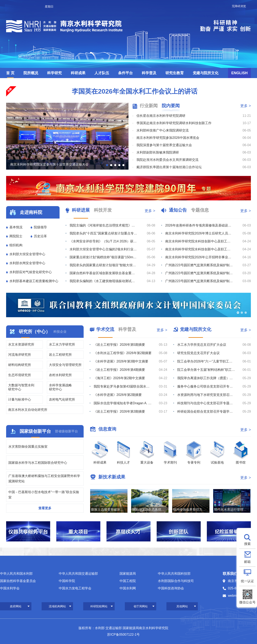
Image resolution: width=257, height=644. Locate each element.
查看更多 (45, 508)
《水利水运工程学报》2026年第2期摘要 (123, 353)
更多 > (246, 106)
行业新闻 (149, 106)
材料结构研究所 (20, 365)
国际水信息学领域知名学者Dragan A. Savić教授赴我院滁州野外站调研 (123, 403)
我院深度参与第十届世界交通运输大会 (164, 145)
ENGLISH (239, 73)
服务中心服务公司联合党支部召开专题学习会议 (206, 386)
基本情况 (16, 227)
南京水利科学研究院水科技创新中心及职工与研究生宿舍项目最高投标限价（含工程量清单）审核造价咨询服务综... (199, 241)
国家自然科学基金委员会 (18, 581)
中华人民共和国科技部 (174, 574)
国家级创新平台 (35, 431)
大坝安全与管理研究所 (65, 365)
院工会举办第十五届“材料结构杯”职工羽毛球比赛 (206, 370)
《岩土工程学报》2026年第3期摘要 (119, 411)
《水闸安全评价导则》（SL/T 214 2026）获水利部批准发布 (103, 241)
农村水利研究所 (60, 375)
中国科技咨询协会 (171, 588)
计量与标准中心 (20, 399)
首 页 (10, 73)
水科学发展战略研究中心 (60, 387)
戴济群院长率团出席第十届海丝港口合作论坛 (169, 167)
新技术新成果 (112, 477)
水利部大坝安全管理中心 (27, 254)
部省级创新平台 (66, 431)
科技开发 (103, 210)
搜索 (247, 544)
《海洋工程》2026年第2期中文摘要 (119, 378)
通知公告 (178, 210)
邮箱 (247, 562)
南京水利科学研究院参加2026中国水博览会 (168, 138)
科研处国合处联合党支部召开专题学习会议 (206, 411)
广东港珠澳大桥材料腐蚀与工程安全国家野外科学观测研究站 (44, 479)
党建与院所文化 (206, 73)
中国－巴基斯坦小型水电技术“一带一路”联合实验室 (44, 495)
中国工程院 (128, 581)
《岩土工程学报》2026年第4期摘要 (119, 370)
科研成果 (78, 73)
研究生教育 (175, 73)
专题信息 (200, 210)
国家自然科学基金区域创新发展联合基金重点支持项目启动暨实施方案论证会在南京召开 (103, 273)
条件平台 (125, 73)
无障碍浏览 (239, 6)
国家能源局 (128, 574)
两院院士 (16, 236)
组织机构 (16, 245)
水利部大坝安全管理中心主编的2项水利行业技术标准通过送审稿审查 (103, 249)
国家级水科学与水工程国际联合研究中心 (38, 463)
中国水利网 (128, 588)
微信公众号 (247, 602)
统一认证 (247, 581)
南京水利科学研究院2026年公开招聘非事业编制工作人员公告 (199, 257)
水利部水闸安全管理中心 (27, 263)
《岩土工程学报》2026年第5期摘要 (119, 345)
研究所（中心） (34, 332)
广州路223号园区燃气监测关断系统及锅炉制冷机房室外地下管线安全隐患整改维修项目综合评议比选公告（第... (199, 265)
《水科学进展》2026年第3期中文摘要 (121, 361)
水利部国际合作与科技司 (176, 581)
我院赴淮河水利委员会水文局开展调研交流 (167, 160)
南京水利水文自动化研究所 (28, 410)
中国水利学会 (10, 588)
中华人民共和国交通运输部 (78, 574)
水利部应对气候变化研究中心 (31, 272)
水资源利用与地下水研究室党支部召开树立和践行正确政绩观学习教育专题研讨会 (206, 395)
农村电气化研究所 (62, 399)
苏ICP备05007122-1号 (123, 635)
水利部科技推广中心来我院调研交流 (163, 130)
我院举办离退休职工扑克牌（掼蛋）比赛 (206, 378)
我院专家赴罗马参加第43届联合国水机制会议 (123, 386)
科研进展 (81, 210)
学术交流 (105, 329)
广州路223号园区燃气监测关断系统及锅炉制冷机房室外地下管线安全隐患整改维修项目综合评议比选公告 (199, 281)
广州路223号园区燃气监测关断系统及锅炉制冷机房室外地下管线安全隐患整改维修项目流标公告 (199, 273)
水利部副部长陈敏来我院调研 (158, 152)
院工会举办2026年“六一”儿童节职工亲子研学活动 (206, 361)
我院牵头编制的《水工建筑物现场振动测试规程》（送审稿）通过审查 (103, 281)
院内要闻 (171, 106)
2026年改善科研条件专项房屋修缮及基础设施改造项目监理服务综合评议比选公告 (199, 225)
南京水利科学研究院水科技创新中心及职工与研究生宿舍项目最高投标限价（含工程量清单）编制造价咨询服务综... (199, 249)
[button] (107, 165)
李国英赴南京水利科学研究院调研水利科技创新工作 (174, 123)
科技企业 (60, 332)
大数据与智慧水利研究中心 (21, 387)
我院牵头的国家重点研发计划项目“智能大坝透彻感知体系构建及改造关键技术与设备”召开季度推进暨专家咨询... (103, 265)
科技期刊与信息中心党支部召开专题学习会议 (206, 403)
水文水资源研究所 (21, 344)
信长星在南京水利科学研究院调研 (161, 116)
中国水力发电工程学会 (75, 588)
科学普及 (149, 73)
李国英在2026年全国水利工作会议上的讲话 (135, 91)
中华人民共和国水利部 (16, 574)
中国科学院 (67, 581)
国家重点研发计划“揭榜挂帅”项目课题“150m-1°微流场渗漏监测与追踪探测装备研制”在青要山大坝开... (103, 257)
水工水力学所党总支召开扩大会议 (202, 345)
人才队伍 (102, 73)
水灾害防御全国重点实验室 (28, 447)
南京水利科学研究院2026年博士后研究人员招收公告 (199, 233)
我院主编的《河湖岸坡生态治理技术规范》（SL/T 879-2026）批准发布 (103, 225)
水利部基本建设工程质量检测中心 (34, 281)
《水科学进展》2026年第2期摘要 (118, 395)
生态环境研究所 (20, 375)
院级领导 (40, 227)
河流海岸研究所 (20, 355)
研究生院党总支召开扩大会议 (198, 353)
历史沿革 (40, 236)
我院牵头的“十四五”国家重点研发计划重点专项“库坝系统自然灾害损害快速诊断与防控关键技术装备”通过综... (103, 233)
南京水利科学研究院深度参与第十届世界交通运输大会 (49, 164)
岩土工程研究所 (60, 355)
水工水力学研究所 (62, 344)
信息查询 (107, 429)
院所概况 (31, 73)
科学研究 (54, 73)
